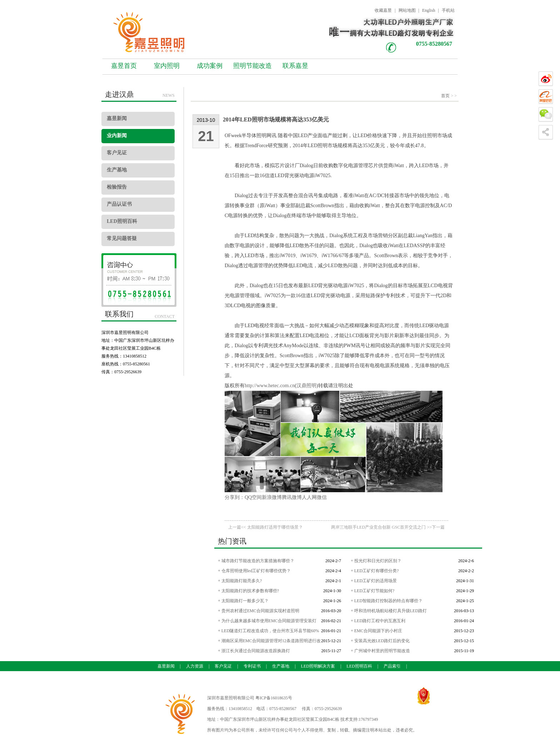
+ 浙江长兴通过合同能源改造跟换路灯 (254, 651)
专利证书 (252, 666)
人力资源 (195, 666)
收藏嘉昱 (383, 10)
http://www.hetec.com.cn (270, 386)
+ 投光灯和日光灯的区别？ (376, 561)
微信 (322, 497)
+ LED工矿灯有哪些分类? (375, 571)
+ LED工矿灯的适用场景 (374, 581)
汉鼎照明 (306, 386)
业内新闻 (117, 136)
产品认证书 (119, 204)
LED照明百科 (122, 221)
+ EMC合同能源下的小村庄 (376, 631)
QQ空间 (253, 497)
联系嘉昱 (295, 66)
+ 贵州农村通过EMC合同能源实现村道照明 (259, 611)
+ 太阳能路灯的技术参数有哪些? (248, 591)
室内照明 (167, 66)
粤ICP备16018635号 (274, 698)
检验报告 (117, 187)
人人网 (309, 497)
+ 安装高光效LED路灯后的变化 (380, 641)
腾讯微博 (292, 497)
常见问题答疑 (122, 238)
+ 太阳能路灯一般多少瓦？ (243, 601)
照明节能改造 (252, 66)
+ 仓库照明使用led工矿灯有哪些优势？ (254, 571)
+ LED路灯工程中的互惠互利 (378, 621)
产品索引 (392, 666)
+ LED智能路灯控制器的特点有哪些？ (387, 601)
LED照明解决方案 (318, 666)
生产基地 (117, 170)
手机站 (448, 10)
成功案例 (210, 66)
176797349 (368, 719)
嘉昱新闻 (117, 118)
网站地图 (407, 10)
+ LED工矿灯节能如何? (372, 591)
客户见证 (117, 153)
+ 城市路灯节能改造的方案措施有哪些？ (256, 561)
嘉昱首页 (124, 66)
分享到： (235, 497)
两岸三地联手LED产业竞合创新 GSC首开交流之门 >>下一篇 (388, 527)
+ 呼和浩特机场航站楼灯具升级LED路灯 (389, 611)
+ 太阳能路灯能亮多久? (240, 581)
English (429, 10)
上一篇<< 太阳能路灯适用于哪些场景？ (266, 527)
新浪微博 (272, 497)
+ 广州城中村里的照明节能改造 (380, 651)
